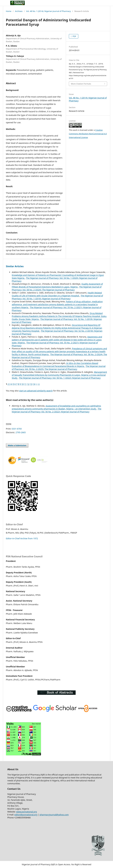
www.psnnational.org (26, 812)
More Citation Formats (81, 84)
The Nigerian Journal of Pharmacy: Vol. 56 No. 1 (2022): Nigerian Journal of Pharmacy (60, 378)
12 (28, 384)
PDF (74, 36)
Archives (19, 11)
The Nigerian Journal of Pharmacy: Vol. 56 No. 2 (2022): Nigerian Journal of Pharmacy (56, 410)
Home (9, 11)
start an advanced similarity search (36, 391)
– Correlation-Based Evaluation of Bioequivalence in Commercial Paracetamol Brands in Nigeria (55, 365)
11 (25, 384)
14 (34, 384)
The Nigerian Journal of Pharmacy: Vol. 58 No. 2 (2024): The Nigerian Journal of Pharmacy (57, 288)
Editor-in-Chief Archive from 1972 (22, 538)
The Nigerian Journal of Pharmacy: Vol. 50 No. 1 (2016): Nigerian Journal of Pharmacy (57, 297)
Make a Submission (17, 445)
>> (39, 384)
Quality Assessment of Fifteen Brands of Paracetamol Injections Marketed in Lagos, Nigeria (57, 285)
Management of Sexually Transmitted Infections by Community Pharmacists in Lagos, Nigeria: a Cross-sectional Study (59, 375)
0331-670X (17, 429)
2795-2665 (21, 432)
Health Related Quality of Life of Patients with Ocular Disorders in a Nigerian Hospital (57, 294)
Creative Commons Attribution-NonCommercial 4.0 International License (88, 134)
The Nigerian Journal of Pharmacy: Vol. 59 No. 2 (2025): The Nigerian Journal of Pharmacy (59, 368)
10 (23, 384)
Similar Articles (15, 266)
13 (31, 384)
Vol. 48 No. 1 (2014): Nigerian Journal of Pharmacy (49, 11)
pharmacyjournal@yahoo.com (54, 815)
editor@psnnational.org (26, 815)
